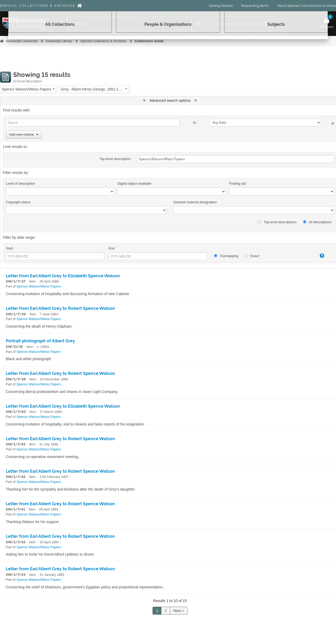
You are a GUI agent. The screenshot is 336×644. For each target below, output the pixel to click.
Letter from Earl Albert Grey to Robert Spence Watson (60, 308)
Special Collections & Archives (38, 6)
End (112, 248)
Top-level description (115, 159)
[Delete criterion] (328, 122)
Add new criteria (24, 134)
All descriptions (317, 222)
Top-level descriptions (277, 222)
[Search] (129, 24)
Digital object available (134, 183)
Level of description (20, 183)
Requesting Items (255, 6)
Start (9, 248)
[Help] (318, 256)
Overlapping (226, 256)
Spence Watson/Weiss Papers (39, 286)
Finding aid (238, 183)
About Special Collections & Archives (306, 6)
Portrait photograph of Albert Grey (40, 341)
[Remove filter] (54, 89)
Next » (178, 611)
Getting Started (221, 6)
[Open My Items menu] (327, 24)
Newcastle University (22, 41)
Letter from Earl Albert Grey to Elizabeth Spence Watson (63, 276)
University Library (59, 41)
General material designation (195, 202)
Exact (252, 256)
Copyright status (18, 202)
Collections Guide (149, 41)
